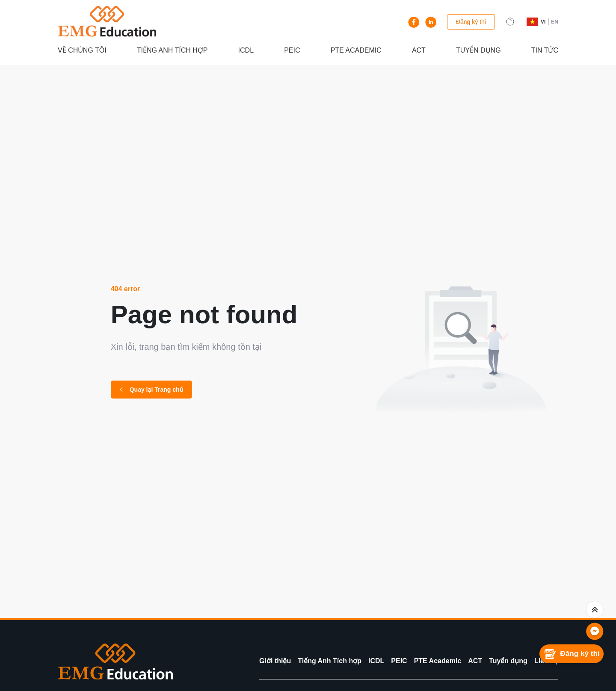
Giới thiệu (275, 661)
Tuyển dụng (478, 50)
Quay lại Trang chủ (151, 390)
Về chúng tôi (82, 50)
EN (555, 22)
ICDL (246, 50)
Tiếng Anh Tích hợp (172, 50)
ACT (419, 50)
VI (543, 22)
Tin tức (545, 50)
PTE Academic (356, 50)
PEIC (292, 50)
